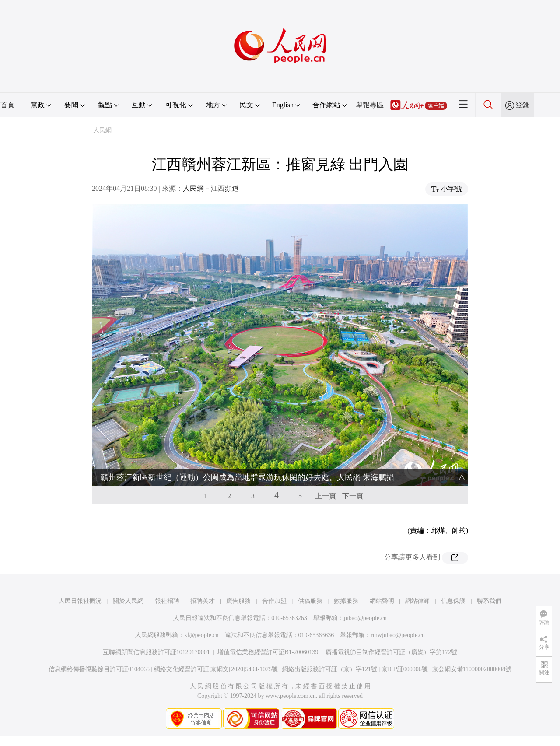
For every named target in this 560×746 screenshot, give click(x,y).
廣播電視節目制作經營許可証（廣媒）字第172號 (391, 652)
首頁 (7, 105)
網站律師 (417, 601)
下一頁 (353, 496)
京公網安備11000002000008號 (472, 669)
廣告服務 (238, 601)
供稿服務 (310, 601)
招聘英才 (203, 601)
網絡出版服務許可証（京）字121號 (330, 669)
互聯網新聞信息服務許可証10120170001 (156, 652)
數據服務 (346, 601)
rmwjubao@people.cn (398, 635)
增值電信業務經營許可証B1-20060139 (268, 652)
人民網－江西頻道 (211, 188)
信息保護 (453, 601)
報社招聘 (167, 601)
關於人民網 (128, 601)
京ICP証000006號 (405, 669)
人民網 (102, 130)
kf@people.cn (201, 635)
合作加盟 (274, 601)
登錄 (522, 105)
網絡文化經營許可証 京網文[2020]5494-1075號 (216, 669)
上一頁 (325, 496)
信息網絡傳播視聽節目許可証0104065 (99, 669)
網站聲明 (382, 601)
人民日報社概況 (80, 601)
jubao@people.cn (365, 618)
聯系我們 (489, 601)
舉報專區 (370, 105)
